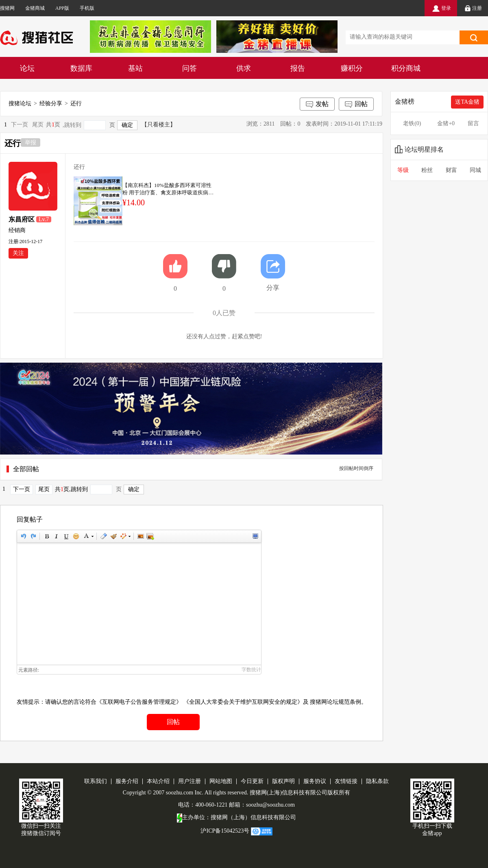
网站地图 (221, 781)
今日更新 (252, 781)
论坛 (27, 68)
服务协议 (315, 781)
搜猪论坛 (20, 103)
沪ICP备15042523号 (225, 831)
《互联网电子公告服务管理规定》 (139, 702)
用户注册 (190, 781)
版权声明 (283, 781)
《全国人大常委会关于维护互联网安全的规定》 (243, 702)
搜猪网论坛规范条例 (335, 702)
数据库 (81, 68)
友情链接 (346, 781)
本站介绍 (158, 781)
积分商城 (406, 68)
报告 (298, 68)
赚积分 (352, 68)
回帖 (356, 104)
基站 (135, 68)
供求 (244, 68)
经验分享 (51, 103)
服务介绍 (127, 781)
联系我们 (96, 781)
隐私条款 (377, 781)
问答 (190, 68)
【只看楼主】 (159, 125)
